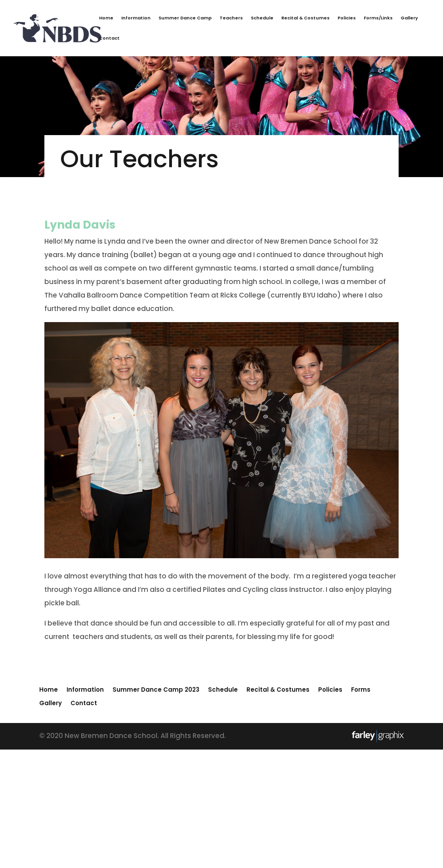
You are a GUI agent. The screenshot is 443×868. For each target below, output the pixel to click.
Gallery (409, 18)
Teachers (231, 18)
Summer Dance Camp (185, 18)
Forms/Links (378, 18)
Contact (109, 39)
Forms (361, 690)
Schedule (262, 18)
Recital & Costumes (306, 18)
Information (136, 18)
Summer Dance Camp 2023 (156, 690)
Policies (347, 18)
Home (106, 18)
